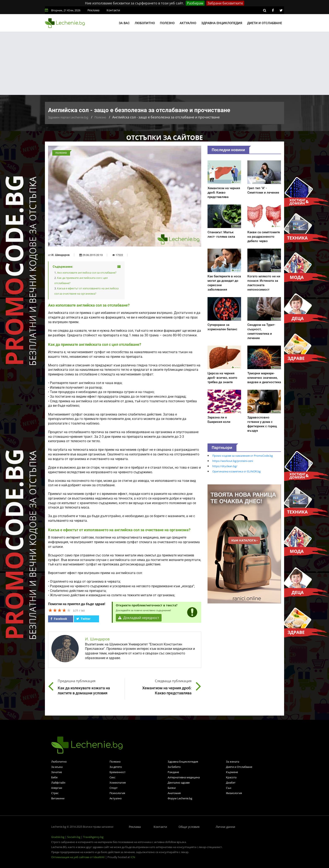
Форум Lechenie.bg (180, 798)
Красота (231, 777)
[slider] (60, 610)
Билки (172, 788)
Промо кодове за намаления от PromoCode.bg (243, 456)
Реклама (93, 10)
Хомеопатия (118, 783)
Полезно (167, 23)
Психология (117, 793)
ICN (133, 857)
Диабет (231, 783)
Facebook (59, 619)
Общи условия (189, 827)
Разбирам (195, 3)
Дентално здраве (179, 783)
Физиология (234, 793)
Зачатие (57, 772)
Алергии (57, 788)
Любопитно (145, 23)
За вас (124, 23)
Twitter (83, 619)
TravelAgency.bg (93, 837)
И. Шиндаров (61, 255)
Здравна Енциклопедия (183, 762)
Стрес (55, 793)
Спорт (114, 788)
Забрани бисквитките (225, 3)
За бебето (174, 767)
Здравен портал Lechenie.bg (68, 117)
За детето (116, 767)
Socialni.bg (74, 837)
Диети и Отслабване (239, 767)
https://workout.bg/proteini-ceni (233, 461)
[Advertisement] (164, 63)
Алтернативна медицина (184, 777)
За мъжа (57, 767)
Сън (229, 788)
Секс (112, 777)
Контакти (113, 10)
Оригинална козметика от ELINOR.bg (236, 471)
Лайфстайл (58, 783)
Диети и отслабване (265, 23)
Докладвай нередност (139, 618)
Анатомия (174, 793)
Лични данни (225, 827)
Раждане (173, 772)
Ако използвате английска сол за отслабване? (87, 273)
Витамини (58, 798)
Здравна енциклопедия (222, 23)
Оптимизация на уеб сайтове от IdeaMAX (78, 857)
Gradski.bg (58, 837)
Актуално (188, 23)
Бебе (54, 777)
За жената (233, 762)
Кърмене (232, 772)
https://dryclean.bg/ (225, 466)
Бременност (117, 772)
